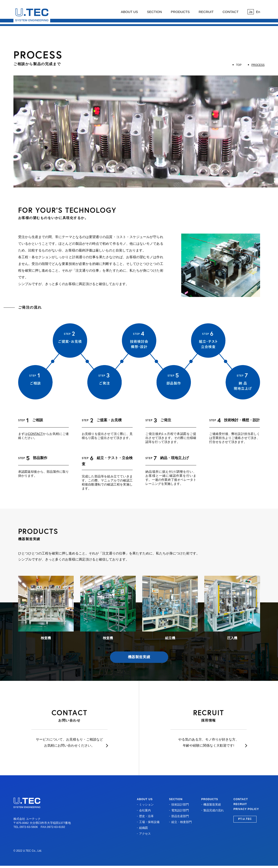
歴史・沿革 (146, 816)
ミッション (146, 805)
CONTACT (230, 12)
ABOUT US (129, 12)
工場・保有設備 (149, 822)
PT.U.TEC (245, 819)
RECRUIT (206, 12)
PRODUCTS (180, 12)
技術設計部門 (180, 805)
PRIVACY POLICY (246, 809)
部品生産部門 (180, 816)
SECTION (154, 12)
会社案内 (145, 810)
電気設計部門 (180, 810)
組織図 (143, 828)
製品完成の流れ (214, 810)
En (258, 12)
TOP (239, 65)
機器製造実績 (139, 657)
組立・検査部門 (182, 822)
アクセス (145, 834)
